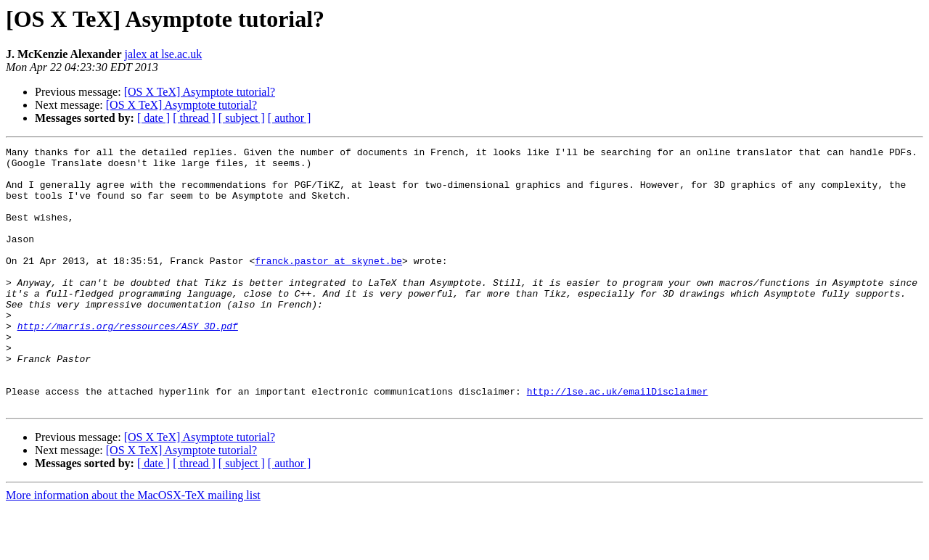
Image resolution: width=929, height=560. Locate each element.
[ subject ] (242, 118)
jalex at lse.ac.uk (164, 54)
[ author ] (290, 118)
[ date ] (154, 118)
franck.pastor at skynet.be (328, 284)
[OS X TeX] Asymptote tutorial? (200, 92)
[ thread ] (194, 118)
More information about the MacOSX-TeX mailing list (133, 547)
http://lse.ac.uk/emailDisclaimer (618, 441)
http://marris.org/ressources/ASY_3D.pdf (128, 363)
